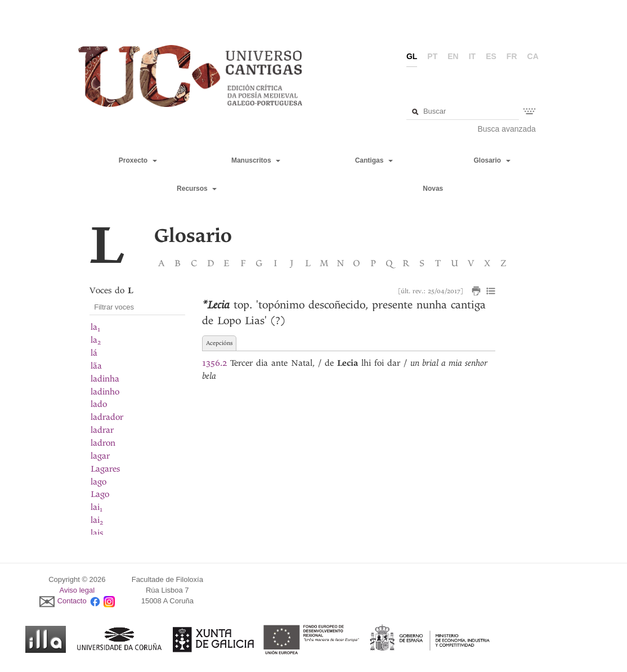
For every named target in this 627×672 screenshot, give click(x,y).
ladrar (102, 430)
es (491, 56)
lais (97, 533)
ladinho (105, 392)
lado (99, 404)
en (453, 56)
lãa (96, 366)
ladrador (107, 417)
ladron (103, 443)
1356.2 (214, 363)
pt (432, 56)
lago (98, 482)
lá (94, 353)
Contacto (72, 601)
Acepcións (219, 343)
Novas (433, 189)
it (472, 56)
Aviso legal (77, 590)
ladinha (105, 379)
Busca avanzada (507, 129)
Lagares (105, 469)
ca (533, 56)
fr (512, 56)
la (95, 327)
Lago (100, 494)
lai (97, 507)
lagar (100, 456)
